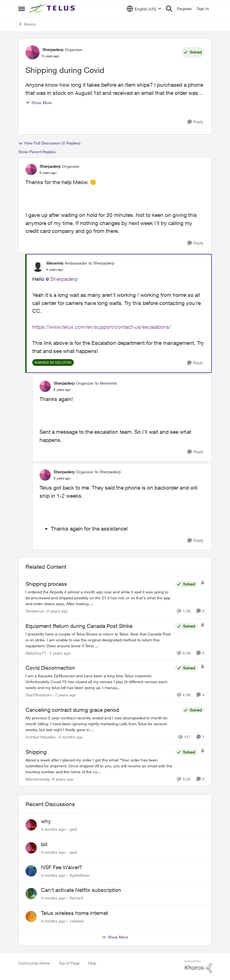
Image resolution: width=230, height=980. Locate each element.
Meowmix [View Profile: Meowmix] (55, 263)
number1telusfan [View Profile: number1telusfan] (41, 737)
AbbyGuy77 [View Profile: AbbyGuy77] (36, 653)
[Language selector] (144, 9)
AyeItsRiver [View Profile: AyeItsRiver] (80, 875)
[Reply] (195, 122)
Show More (39, 103)
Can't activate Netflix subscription (81, 890)
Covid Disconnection (50, 668)
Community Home (34, 963)
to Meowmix (106, 383)
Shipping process (46, 584)
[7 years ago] (65, 695)
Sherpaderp (64, 279)
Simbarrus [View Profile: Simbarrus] (35, 611)
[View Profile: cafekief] (31, 917)
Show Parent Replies (37, 152)
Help (92, 963)
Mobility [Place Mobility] (27, 24)
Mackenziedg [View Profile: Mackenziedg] (37, 779)
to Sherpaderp (101, 263)
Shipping (36, 752)
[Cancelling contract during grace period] (102, 724)
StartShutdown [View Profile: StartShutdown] (39, 695)
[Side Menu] (22, 9)
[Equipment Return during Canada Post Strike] (99, 640)
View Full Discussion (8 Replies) (49, 143)
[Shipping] (99, 766)
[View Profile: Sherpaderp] (33, 52)
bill (44, 844)
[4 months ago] (53, 829)
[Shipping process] (99, 598)
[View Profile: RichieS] (31, 894)
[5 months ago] (70, 737)
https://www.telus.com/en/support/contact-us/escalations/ (102, 327)
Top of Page (69, 963)
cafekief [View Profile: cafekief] (77, 921)
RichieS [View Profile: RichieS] (76, 898)
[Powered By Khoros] (198, 967)
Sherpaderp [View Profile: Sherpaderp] (53, 50)
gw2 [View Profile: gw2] (73, 829)
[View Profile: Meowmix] (38, 266)
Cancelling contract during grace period (72, 710)
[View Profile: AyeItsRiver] (31, 871)
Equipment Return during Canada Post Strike (79, 626)
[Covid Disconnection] (99, 682)
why (46, 821)
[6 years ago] (62, 779)
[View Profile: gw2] (31, 825)
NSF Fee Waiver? (62, 867)
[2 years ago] (56, 611)
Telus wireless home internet (74, 913)
